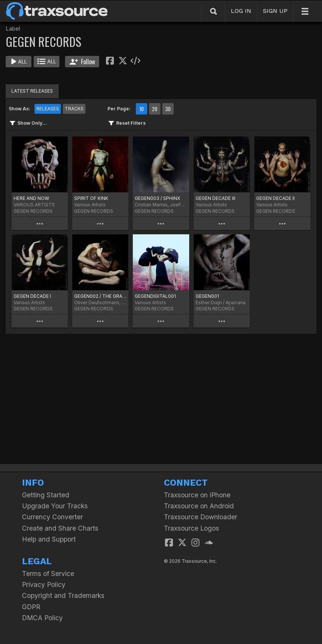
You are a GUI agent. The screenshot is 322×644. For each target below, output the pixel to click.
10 (142, 109)
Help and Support (49, 539)
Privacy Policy (44, 584)
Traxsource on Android (199, 506)
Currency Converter (52, 517)
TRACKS (74, 109)
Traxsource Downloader (201, 517)
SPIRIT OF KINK (91, 198)
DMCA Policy (42, 618)
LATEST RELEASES (32, 91)
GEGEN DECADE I (32, 296)
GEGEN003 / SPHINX (157, 198)
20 (155, 109)
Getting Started (46, 495)
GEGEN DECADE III (215, 198)
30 (168, 109)
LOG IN (241, 11)
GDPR (31, 607)
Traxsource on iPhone (197, 495)
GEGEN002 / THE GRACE (100, 296)
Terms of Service (48, 574)
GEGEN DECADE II (275, 198)
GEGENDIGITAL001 (155, 296)
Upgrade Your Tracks (55, 506)
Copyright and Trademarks (63, 595)
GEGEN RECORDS (33, 211)
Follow (82, 62)
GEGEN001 (207, 296)
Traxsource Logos (191, 528)
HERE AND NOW (31, 198)
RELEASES (48, 109)
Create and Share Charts (60, 528)
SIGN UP (275, 11)
